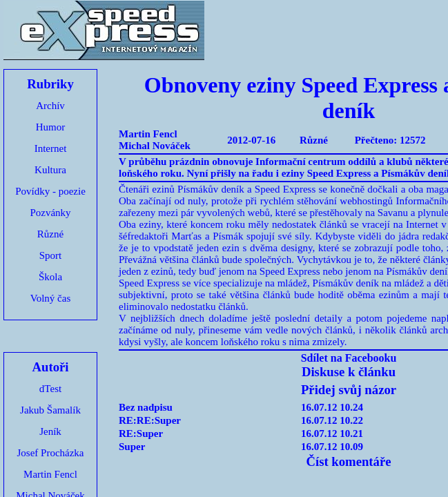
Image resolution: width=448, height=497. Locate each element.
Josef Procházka (50, 453)
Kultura (50, 170)
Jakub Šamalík (50, 410)
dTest (50, 389)
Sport (51, 255)
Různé (50, 234)
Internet (51, 148)
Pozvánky (50, 213)
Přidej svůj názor (349, 390)
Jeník (50, 431)
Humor (51, 127)
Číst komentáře (348, 461)
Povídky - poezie (50, 191)
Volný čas (50, 298)
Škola (50, 277)
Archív (50, 106)
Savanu (393, 213)
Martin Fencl (50, 474)
